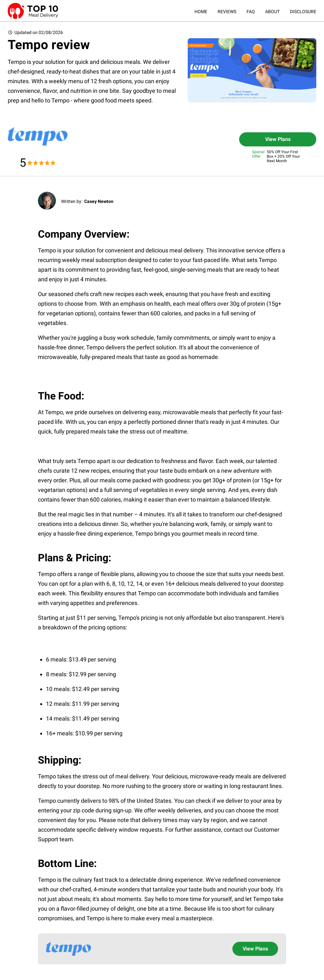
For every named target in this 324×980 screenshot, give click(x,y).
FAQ (251, 12)
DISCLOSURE (303, 12)
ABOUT (272, 12)
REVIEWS (227, 12)
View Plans (278, 139)
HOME (201, 12)
